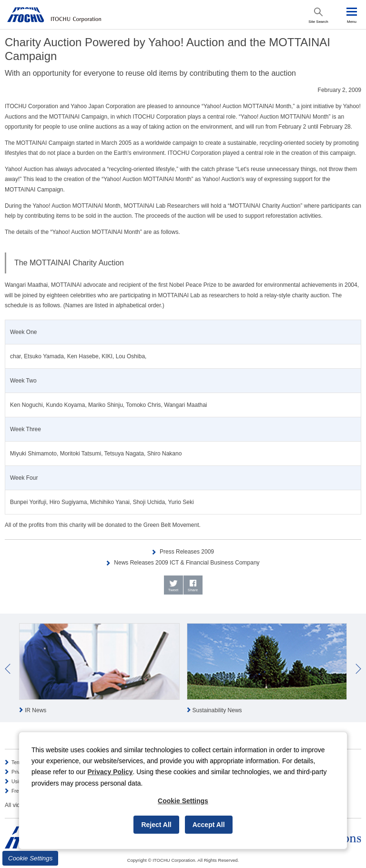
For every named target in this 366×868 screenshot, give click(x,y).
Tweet (173, 590)
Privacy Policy (110, 772)
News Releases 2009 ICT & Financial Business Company (187, 563)
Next (358, 669)
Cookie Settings (30, 858)
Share (193, 590)
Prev (8, 669)
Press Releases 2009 (187, 552)
